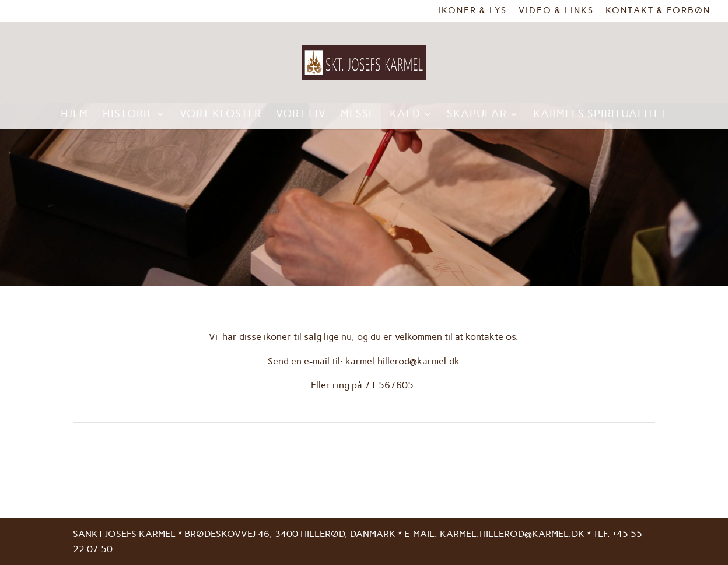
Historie (128, 115)
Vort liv (301, 115)
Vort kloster (220, 115)
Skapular (477, 115)
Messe (358, 115)
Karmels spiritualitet (600, 115)
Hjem (74, 115)
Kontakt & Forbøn (658, 11)
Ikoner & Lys (473, 11)
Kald (405, 115)
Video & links (556, 11)
